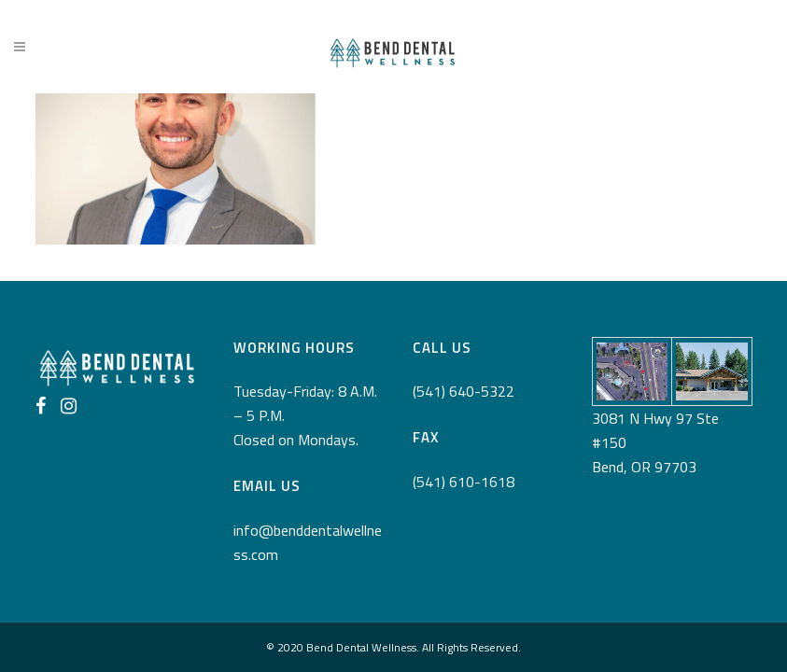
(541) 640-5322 (464, 391)
